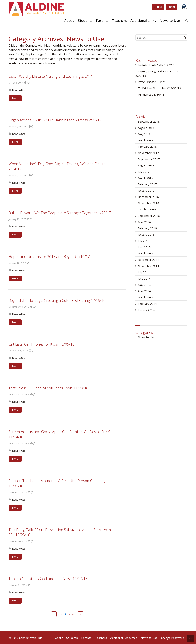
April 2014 (144, 291)
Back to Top (190, 638)
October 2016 (147, 209)
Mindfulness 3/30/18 (151, 94)
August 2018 (146, 128)
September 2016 (149, 216)
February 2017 (147, 184)
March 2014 (145, 297)
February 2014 (147, 304)
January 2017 (146, 191)
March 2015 (145, 253)
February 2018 (147, 147)
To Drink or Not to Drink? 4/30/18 (159, 88)
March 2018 (145, 140)
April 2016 (144, 222)
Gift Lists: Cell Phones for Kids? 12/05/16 (41, 344)
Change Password (173, 638)
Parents (86, 638)
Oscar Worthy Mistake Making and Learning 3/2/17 (50, 76)
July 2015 (144, 241)
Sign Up (158, 7)
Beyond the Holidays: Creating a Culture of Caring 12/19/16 (57, 300)
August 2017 (146, 165)
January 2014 (146, 310)
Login (171, 7)
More (15, 98)
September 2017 (149, 159)
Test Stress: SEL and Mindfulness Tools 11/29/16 (48, 388)
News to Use (19, 90)
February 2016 (147, 228)
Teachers (101, 638)
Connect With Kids (31, 638)
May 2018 (144, 134)
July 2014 (144, 272)
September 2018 (149, 121)
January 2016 (146, 235)
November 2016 (148, 203)
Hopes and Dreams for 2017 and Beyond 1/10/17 (49, 257)
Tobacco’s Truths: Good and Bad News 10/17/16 (48, 579)
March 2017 (145, 178)
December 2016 (148, 197)
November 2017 (148, 153)
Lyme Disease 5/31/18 (153, 82)
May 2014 (144, 285)
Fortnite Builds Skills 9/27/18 (156, 65)
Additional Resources (124, 638)
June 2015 (144, 247)
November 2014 (148, 266)
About (59, 638)
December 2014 (148, 260)
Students (72, 638)
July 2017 (144, 172)
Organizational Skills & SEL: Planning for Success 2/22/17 (55, 120)
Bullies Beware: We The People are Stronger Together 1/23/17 (60, 213)
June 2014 (144, 278)
